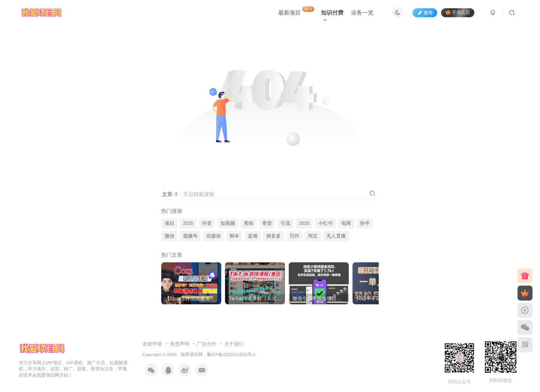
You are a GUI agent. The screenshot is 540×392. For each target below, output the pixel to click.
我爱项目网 (192, 354)
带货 (267, 223)
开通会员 (458, 12)
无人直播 (336, 236)
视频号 (190, 236)
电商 (346, 223)
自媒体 (214, 236)
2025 (188, 223)
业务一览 (362, 13)
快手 (365, 223)
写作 (294, 236)
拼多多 (274, 236)
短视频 (228, 223)
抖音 (207, 223)
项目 (169, 223)
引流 (285, 223)
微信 (169, 236)
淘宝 (313, 236)
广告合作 (207, 344)
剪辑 (249, 223)
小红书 (325, 223)
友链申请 (152, 344)
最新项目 (296, 11)
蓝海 (253, 236)
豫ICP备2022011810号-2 (231, 354)
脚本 (234, 236)
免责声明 (180, 344)
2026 (304, 223)
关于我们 (234, 344)
